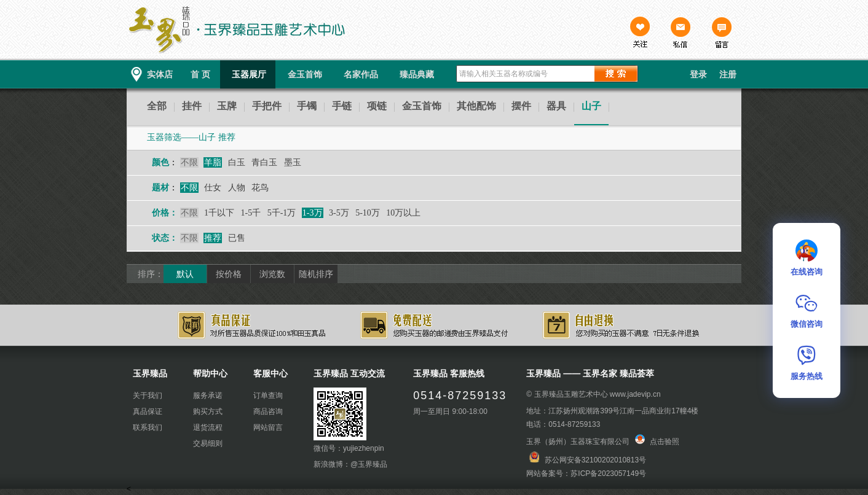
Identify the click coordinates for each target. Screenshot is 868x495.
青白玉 (264, 162)
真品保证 (148, 411)
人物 (237, 188)
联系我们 (148, 427)
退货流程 (208, 427)
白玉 (237, 162)
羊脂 (213, 162)
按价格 (229, 274)
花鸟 (260, 188)
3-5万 (339, 213)
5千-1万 (282, 213)
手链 (342, 106)
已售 (237, 238)
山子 (591, 106)
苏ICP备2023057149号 (608, 474)
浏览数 (272, 274)
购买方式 (208, 411)
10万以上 (403, 213)
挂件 (192, 106)
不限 (189, 162)
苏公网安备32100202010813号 (595, 460)
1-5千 (251, 213)
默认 (185, 274)
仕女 (213, 188)
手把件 (267, 106)
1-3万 (313, 213)
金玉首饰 (422, 106)
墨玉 (293, 162)
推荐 (213, 238)
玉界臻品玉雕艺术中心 (571, 394)
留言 (721, 34)
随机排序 (316, 274)
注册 (728, 74)
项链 (377, 106)
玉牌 (227, 106)
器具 (556, 106)
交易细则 (208, 443)
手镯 (307, 106)
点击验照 (657, 442)
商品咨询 (268, 411)
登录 (698, 74)
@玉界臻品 (369, 464)
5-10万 (368, 213)
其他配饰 (476, 106)
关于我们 (148, 396)
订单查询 (268, 396)
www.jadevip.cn (635, 394)
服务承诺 (208, 396)
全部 (157, 106)
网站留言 (268, 427)
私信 (681, 34)
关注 (640, 34)
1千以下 (219, 213)
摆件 (521, 106)
